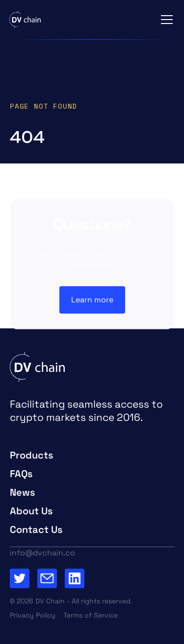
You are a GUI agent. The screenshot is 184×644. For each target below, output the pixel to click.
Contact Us (36, 529)
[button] (165, 20)
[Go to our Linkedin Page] (75, 578)
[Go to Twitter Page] (20, 578)
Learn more (92, 300)
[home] (25, 19)
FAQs (21, 474)
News (23, 492)
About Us (31, 511)
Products (32, 455)
